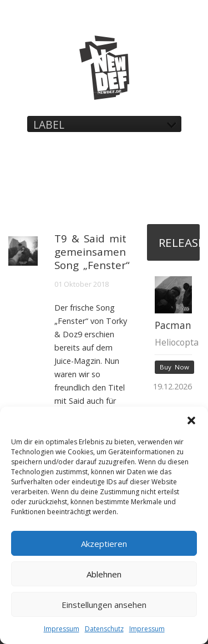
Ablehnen (104, 574)
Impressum (62, 629)
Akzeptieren (104, 544)
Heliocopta (177, 342)
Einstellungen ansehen (104, 605)
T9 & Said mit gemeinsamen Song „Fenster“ (92, 252)
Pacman (173, 325)
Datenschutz (104, 629)
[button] (191, 420)
